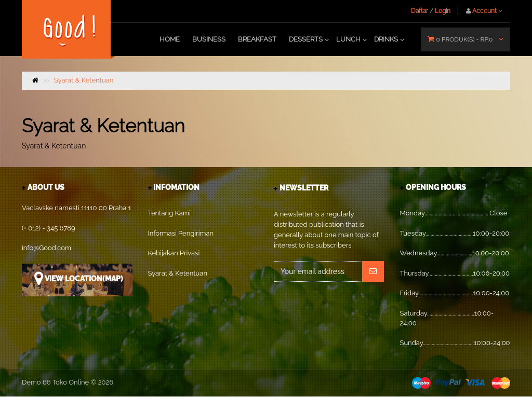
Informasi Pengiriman (181, 233)
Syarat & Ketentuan (84, 80)
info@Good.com (46, 248)
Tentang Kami (169, 213)
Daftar (420, 11)
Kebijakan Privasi (174, 253)
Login (443, 11)
